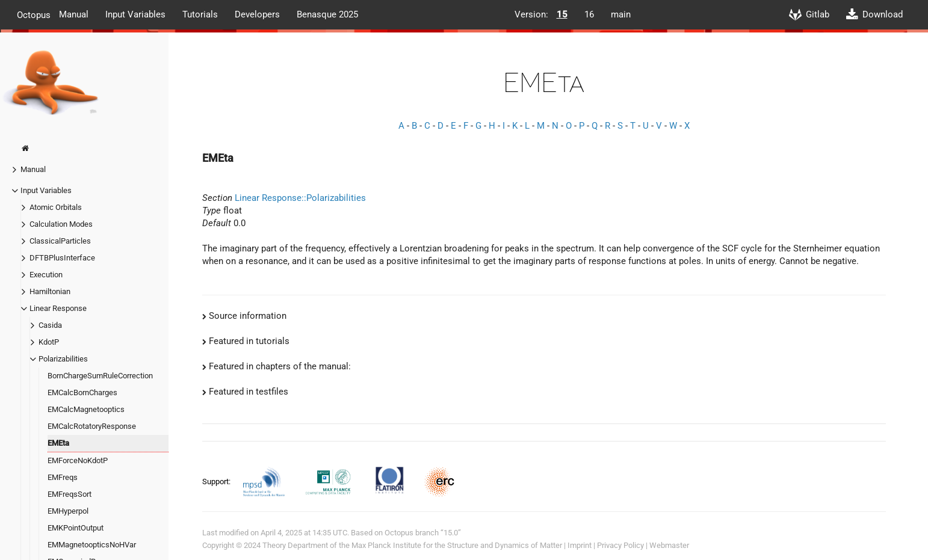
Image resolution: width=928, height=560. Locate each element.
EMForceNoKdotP (78, 460)
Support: (217, 482)
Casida (50, 325)
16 (589, 14)
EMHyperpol (68, 511)
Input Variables (135, 14)
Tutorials (200, 14)
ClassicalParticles (60, 241)
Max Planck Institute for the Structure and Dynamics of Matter (457, 545)
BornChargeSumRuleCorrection (100, 376)
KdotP (49, 342)
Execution (46, 275)
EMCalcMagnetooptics (86, 409)
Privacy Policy (620, 545)
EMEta (58, 443)
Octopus (34, 14)
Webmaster (669, 545)
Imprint (580, 545)
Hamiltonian (50, 291)
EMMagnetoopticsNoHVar (92, 545)
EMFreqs (63, 477)
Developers (257, 14)
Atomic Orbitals (56, 207)
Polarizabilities (63, 359)
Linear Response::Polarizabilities (300, 198)
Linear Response (58, 308)
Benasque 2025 (327, 14)
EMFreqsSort (70, 494)
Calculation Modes (61, 224)
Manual (74, 14)
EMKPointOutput (76, 528)
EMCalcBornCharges (82, 392)
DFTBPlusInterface (62, 258)
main (621, 14)
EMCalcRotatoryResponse (92, 426)
